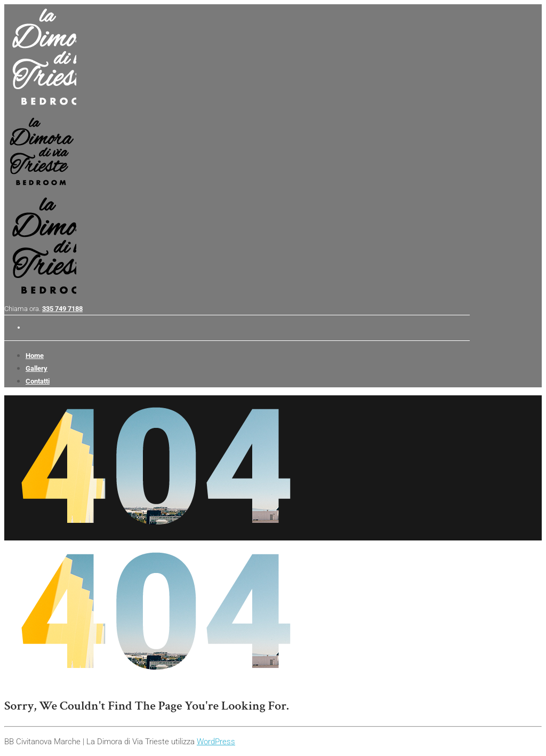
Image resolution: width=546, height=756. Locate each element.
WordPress (216, 742)
